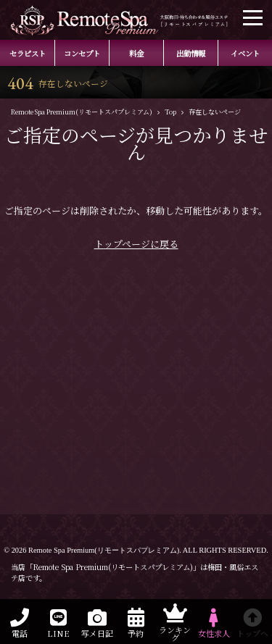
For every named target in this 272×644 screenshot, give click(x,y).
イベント (245, 53)
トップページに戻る (136, 244)
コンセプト (82, 53)
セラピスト (28, 53)
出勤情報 (191, 53)
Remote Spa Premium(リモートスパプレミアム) (104, 550)
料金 (136, 53)
